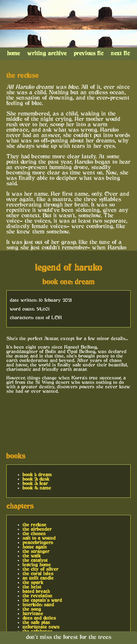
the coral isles (38, 574)
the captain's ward (42, 600)
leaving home (37, 565)
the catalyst (35, 560)
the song (32, 609)
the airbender (37, 529)
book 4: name (37, 488)
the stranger (36, 551)
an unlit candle (38, 578)
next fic (120, 53)
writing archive (47, 53)
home (14, 53)
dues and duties (39, 618)
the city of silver (41, 569)
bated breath (36, 591)
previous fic (89, 53)
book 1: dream (37, 475)
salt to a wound (39, 538)
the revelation (38, 596)
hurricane (33, 614)
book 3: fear (35, 483)
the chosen (34, 534)
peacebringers (38, 542)
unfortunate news (41, 627)
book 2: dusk (36, 479)
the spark (33, 582)
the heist (32, 587)
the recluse (34, 525)
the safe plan (36, 622)
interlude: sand (38, 605)
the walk (32, 556)
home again (35, 547)
